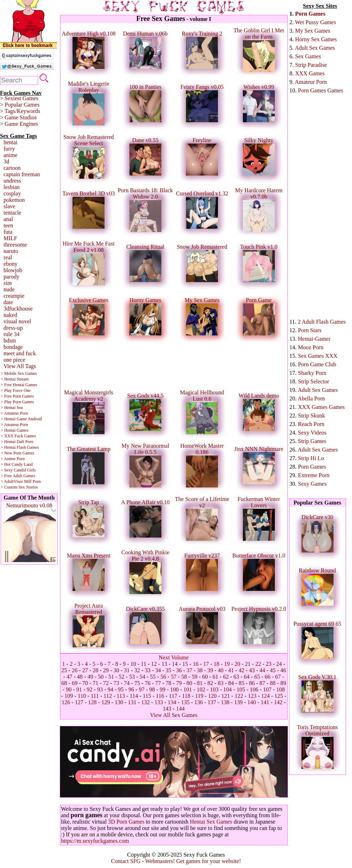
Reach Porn (311, 424)
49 (90, 677)
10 (133, 664)
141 (265, 702)
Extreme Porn (314, 475)
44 (262, 670)
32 (137, 670)
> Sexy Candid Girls (18, 470)
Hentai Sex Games (211, 822)
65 (257, 677)
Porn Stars (310, 330)
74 (127, 683)
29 (106, 670)
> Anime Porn (13, 459)
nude (9, 289)
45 (273, 670)
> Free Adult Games (18, 476)
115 (147, 696)
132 (145, 702)
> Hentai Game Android (21, 419)
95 (121, 689)
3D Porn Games (126, 822)
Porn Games (310, 14)
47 (69, 677)
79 (179, 683)
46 (283, 670)
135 (185, 702)
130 (119, 702)
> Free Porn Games (17, 396)
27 (85, 670)
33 (148, 670)
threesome (15, 245)
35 (169, 670)
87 (262, 683)
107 (267, 689)
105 (241, 689)
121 (226, 696)
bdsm (10, 341)
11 (143, 664)
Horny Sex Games (316, 39)
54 (143, 677)
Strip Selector (314, 381)
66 (267, 677)
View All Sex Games (174, 715)
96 (131, 689)
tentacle (12, 213)
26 (75, 670)
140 (252, 702)
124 (266, 696)
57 (174, 677)
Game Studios (21, 117)
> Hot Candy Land (17, 464)
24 (279, 664)
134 (172, 702)
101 (188, 689)
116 (160, 696)
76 (148, 683)
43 (252, 670)
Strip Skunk (311, 416)
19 (227, 664)
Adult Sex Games (315, 48)
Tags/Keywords (22, 111)
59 (194, 677)
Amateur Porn (311, 82)
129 (106, 702)
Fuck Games (25, 436)
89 (283, 683)
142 (278, 702)
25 (64, 670)
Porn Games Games (321, 90)
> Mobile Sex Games (19, 373)
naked (10, 315)
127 (79, 702)
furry (9, 149)
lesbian (12, 187)
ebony (10, 264)
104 (228, 689)
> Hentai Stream (15, 379)
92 (90, 689)
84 (231, 683)
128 (92, 702)
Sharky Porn (312, 373)
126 (66, 702)
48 (80, 677)
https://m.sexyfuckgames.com (95, 841)
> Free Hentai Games (19, 385)
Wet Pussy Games (316, 22)
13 (164, 664)
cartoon (12, 168)
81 (200, 683)
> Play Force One (16, 390)
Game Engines (21, 124)
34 (158, 670)
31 (127, 670)
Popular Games (22, 105)
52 (122, 677)
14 (175, 664)
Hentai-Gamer (314, 339)
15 (185, 664)
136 (198, 702)
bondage (13, 347)
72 (106, 683)
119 (199, 696)
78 (169, 683)
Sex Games (308, 56)
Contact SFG (126, 861)
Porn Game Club (317, 364)
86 (252, 683)
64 (247, 677)
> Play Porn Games (17, 402)
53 (132, 677)
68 (64, 683)
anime (10, 155)
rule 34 (12, 334)
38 (200, 670)
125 (279, 696)
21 (248, 664)
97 (142, 689)
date (8, 302)
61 (215, 677)
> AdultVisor (12, 481)
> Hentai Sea (12, 408)
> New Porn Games (17, 453)
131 (132, 702)
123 (252, 696)
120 (212, 696)
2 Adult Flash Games (322, 322)
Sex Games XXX (318, 356)
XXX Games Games (321, 407)
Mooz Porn (311, 347)
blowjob (13, 270)
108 (281, 689)
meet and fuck (20, 353)
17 (206, 664)
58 (184, 677)
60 (205, 677)
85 (241, 683)
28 (96, 670)
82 (210, 683)
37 (189, 670)
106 (254, 689)
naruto (11, 251)
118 (186, 696)
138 (225, 702)
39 (210, 670)
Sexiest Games (22, 98)
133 (159, 702)
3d (6, 161)
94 (111, 689)
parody (11, 277)
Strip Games (312, 441)
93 (100, 689)
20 (238, 664)
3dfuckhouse (18, 309)
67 (278, 677)
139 (238, 702)
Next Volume (174, 657)
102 (201, 689)
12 (154, 664)
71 (96, 683)
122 (239, 696)
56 (163, 677)
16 (196, 664)
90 (69, 689)
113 (121, 696)
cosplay (12, 193)
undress (12, 181)
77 (158, 683)
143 (167, 709)
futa (8, 232)
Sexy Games (312, 484)
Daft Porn (25, 442)
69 (75, 683)
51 (111, 677)
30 (116, 670)
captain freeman (22, 174)
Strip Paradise (311, 65)
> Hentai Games (15, 430)
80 (189, 683)
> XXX (7, 436)
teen (8, 225)
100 (174, 689)
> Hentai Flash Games (20, 447)
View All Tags (20, 366)
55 (153, 677)
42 (241, 670)
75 (137, 683)
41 (231, 670)
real (8, 257)
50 (101, 677)
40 (220, 670)
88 (273, 683)
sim (8, 283)
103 (214, 689)
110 (82, 696)
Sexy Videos (312, 433)
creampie (14, 296)
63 (236, 677)
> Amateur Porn (14, 413)
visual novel (17, 321)
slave (9, 206)
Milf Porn (32, 481)
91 (79, 689)
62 (226, 677)
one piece (14, 360)
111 (95, 696)
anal (8, 219)
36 (179, 670)
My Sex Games (313, 31)
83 (220, 683)
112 (108, 696)
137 (212, 702)
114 (134, 696)
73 (116, 683)
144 (180, 709)
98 (152, 689)
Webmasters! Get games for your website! (193, 861)
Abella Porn (311, 398)
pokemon (14, 200)
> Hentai (8, 442)
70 (85, 683)
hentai (10, 142)
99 (162, 689)
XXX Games (310, 73)
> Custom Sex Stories (19, 487)
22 (258, 664)
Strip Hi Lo (311, 458)
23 (268, 664)
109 (69, 696)
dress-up (13, 328)
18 (217, 664)
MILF (10, 238)
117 (173, 696)
